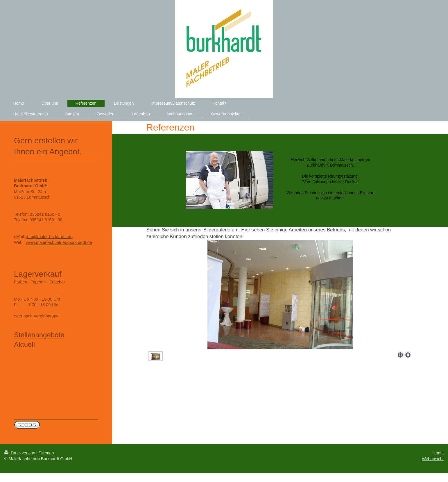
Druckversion (20, 453)
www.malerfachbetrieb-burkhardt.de (59, 242)
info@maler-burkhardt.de (49, 237)
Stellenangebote (39, 335)
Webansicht (433, 459)
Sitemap (46, 453)
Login (439, 453)
